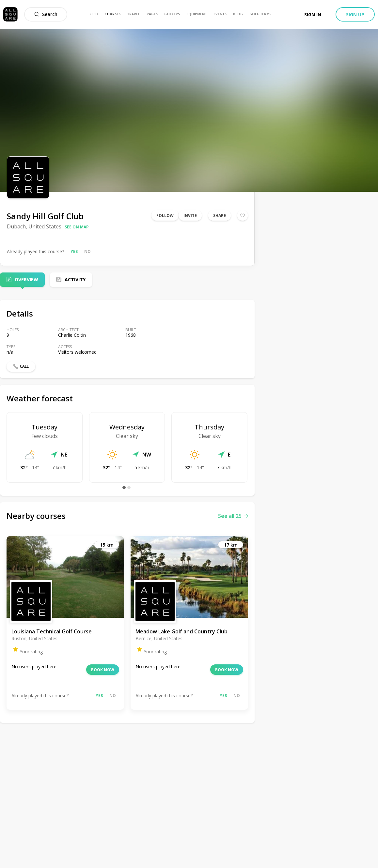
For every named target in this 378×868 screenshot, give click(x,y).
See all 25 (233, 516)
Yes (74, 251)
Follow (165, 216)
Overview (26, 279)
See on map (77, 227)
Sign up (355, 15)
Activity (75, 279)
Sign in (313, 15)
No (87, 251)
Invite (190, 216)
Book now (103, 670)
